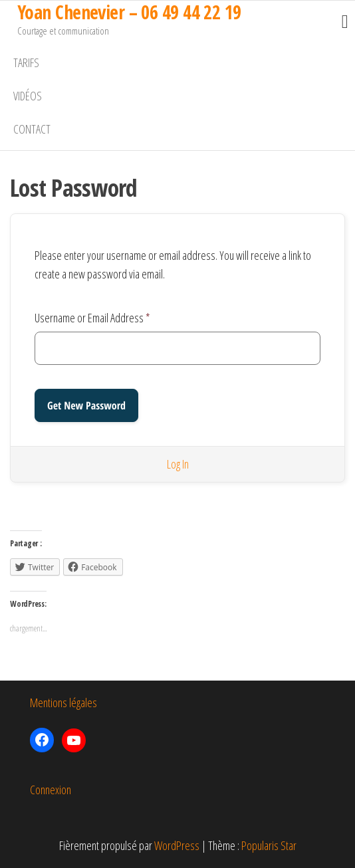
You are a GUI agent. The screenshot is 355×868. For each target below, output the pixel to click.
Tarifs (26, 62)
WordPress (177, 845)
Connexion (51, 790)
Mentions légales (63, 703)
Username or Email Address (92, 318)
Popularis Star (269, 845)
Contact (32, 129)
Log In (178, 464)
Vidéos (28, 96)
